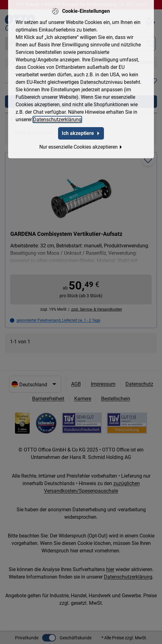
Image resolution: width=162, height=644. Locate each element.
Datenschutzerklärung (57, 118)
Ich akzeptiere (81, 132)
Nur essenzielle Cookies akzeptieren (81, 146)
